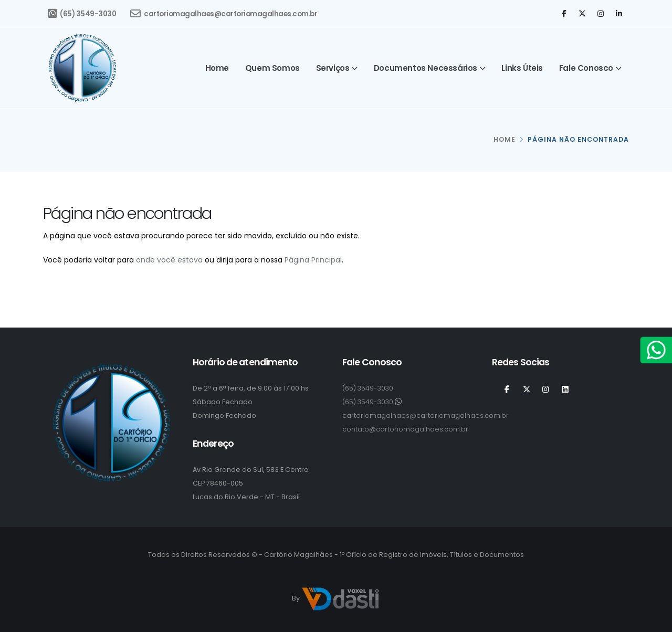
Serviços (333, 68)
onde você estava (169, 260)
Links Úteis (522, 68)
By (336, 599)
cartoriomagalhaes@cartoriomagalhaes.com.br (224, 14)
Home (217, 68)
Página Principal (313, 260)
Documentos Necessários (426, 68)
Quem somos (272, 68)
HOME (505, 139)
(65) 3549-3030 (82, 14)
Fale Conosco (586, 68)
